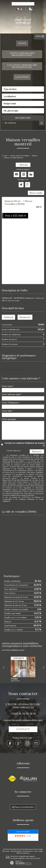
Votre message (9, 419)
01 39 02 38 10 (27, 714)
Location (22, 77)
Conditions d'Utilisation (27, 499)
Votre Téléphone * (11, 403)
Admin (41, 851)
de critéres (9, 123)
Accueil (4, 156)
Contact (23, 729)
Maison (35, 156)
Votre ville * (8, 411)
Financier (25, 317)
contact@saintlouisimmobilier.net (23, 720)
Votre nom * (8, 386)
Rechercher (23, 118)
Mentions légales (16, 851)
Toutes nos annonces (23, 853)
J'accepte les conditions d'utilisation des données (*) (25, 444)
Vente (22, 43)
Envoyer (37, 451)
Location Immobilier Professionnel (22, 66)
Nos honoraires (28, 851)
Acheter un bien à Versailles (20, 156)
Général (8, 317)
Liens (36, 851)
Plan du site (6, 851)
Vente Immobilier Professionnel (22, 54)
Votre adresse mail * (12, 394)
